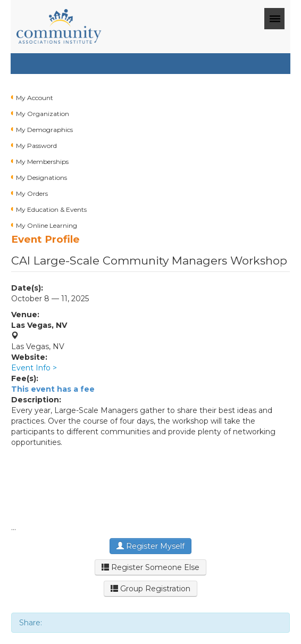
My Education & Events (51, 209)
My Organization (43, 114)
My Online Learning (47, 225)
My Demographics (44, 130)
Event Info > (34, 368)
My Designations (41, 177)
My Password (36, 146)
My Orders (32, 193)
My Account (35, 98)
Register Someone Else (150, 567)
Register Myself (150, 546)
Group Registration (150, 589)
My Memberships (42, 162)
